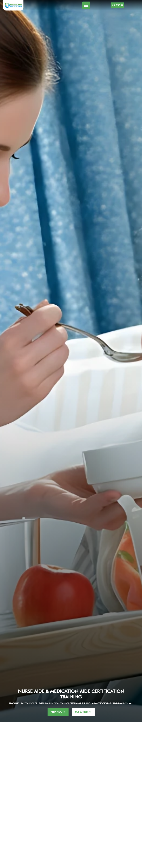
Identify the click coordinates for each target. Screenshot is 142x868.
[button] (86, 5)
